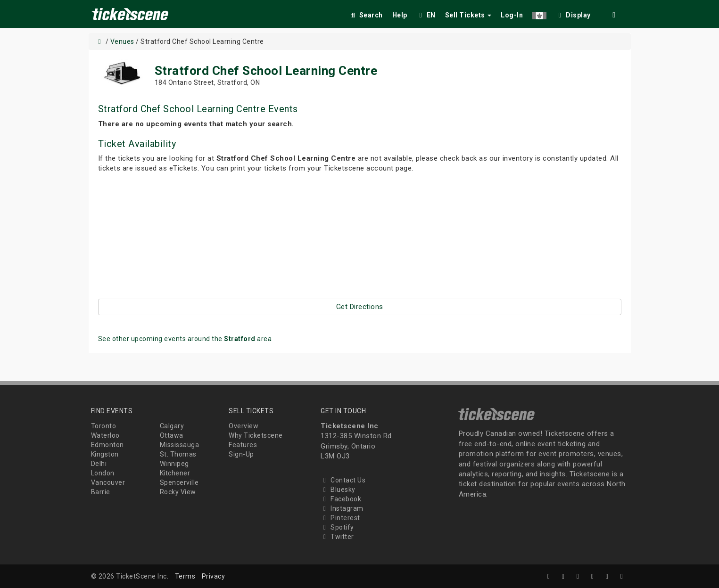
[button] (539, 13)
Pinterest (340, 518)
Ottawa (172, 435)
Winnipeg (174, 464)
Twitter (337, 537)
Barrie (101, 492)
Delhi (99, 464)
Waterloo (105, 435)
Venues (122, 41)
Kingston (105, 454)
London (103, 473)
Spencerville (179, 482)
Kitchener (175, 473)
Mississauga (180, 445)
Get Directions (360, 307)
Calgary (172, 426)
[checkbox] (573, 13)
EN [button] (426, 15)
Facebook (341, 499)
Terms (185, 576)
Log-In (512, 15)
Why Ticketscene (256, 435)
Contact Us (343, 480)
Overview (244, 426)
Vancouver (108, 482)
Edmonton (107, 445)
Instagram (342, 508)
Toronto (104, 426)
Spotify (337, 527)
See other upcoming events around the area (185, 339)
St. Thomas (178, 454)
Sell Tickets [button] (468, 15)
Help (400, 15)
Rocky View (178, 492)
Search (366, 15)
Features (243, 445)
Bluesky (338, 490)
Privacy (214, 576)
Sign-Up (241, 454)
